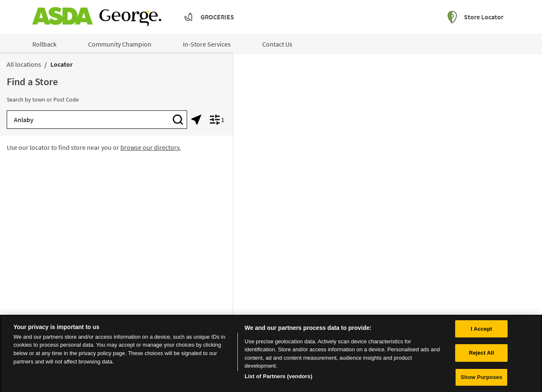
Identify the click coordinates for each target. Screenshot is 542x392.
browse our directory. (151, 147)
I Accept (481, 331)
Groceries (217, 17)
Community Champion (120, 44)
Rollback (44, 44)
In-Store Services (207, 44)
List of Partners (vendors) (279, 379)
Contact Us (277, 44)
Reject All (482, 356)
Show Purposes (481, 380)
